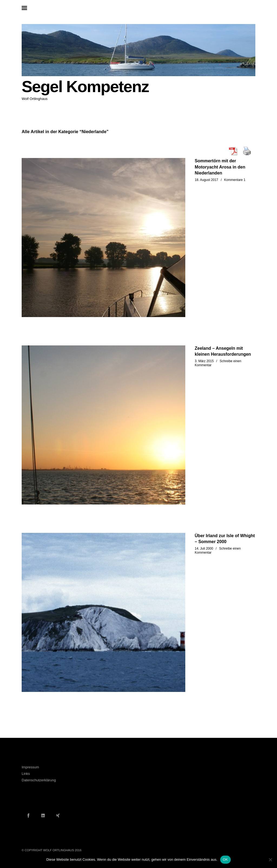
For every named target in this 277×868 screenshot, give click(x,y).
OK (225, 859)
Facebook (28, 815)
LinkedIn (43, 815)
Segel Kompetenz (85, 87)
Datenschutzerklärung (39, 780)
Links (26, 774)
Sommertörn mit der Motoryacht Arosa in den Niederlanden (220, 167)
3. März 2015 (204, 361)
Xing (58, 815)
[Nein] (270, 860)
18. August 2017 (207, 180)
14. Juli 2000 (204, 549)
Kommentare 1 (235, 180)
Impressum (30, 767)
